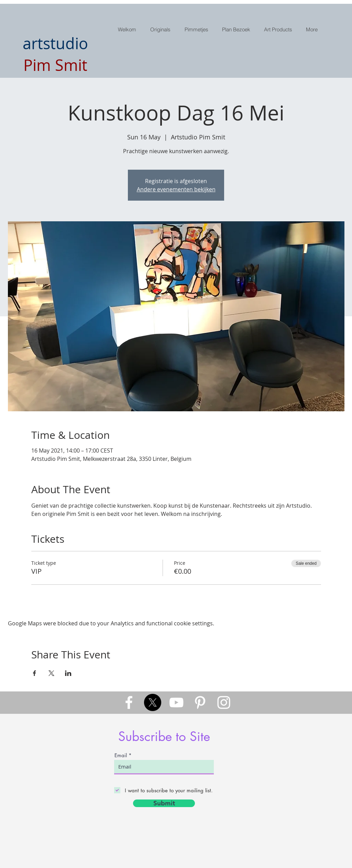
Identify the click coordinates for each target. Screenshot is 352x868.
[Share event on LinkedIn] (68, 673)
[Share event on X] (51, 673)
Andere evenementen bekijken (176, 189)
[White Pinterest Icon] (200, 702)
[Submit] (164, 803)
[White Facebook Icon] (129, 702)
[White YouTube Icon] (176, 702)
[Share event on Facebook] (35, 673)
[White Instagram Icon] (224, 702)
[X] (153, 702)
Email (121, 755)
